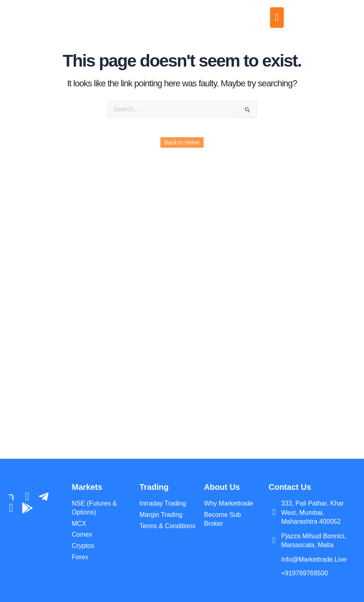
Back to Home (182, 142)
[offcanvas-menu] (277, 18)
